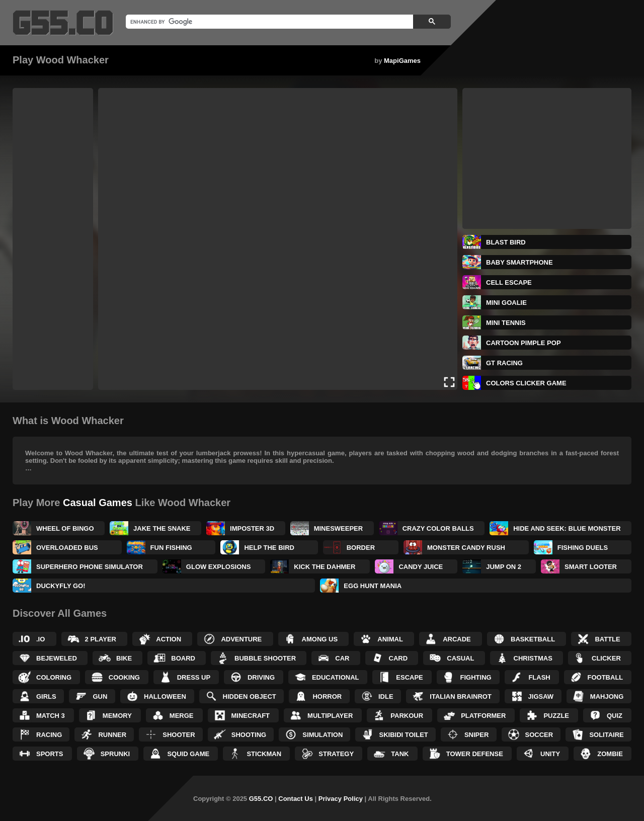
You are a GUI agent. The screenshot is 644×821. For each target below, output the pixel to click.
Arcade (457, 639)
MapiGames (402, 61)
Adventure (241, 639)
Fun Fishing (171, 548)
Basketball (533, 639)
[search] (268, 22)
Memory (117, 716)
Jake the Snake (162, 528)
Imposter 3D (252, 528)
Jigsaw (541, 696)
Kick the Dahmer (325, 567)
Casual (460, 658)
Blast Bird (506, 242)
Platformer (483, 716)
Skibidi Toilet (403, 735)
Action (169, 639)
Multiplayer (330, 716)
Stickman (264, 754)
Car (342, 658)
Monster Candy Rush (466, 548)
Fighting (476, 677)
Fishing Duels (583, 548)
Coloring (54, 677)
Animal (390, 639)
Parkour (407, 716)
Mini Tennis (506, 323)
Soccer (539, 735)
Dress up (194, 677)
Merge (182, 716)
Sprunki (115, 754)
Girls (46, 696)
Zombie (610, 754)
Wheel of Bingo (65, 528)
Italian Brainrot (461, 696)
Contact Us (296, 799)
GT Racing (504, 363)
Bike (124, 658)
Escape (409, 677)
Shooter (179, 735)
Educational (336, 677)
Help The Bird (269, 548)
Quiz (615, 716)
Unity (550, 754)
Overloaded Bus (67, 548)
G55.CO (261, 799)
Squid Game (188, 754)
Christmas (533, 658)
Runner (112, 735)
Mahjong (607, 696)
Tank (400, 754)
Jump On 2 (504, 567)
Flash (539, 677)
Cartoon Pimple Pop (524, 343)
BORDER (361, 548)
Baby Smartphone (519, 262)
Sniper (476, 735)
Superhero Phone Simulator (90, 567)
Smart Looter (591, 567)
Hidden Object (250, 696)
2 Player (101, 639)
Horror (327, 696)
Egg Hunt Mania (373, 586)
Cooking (124, 677)
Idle (386, 696)
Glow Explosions (219, 567)
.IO (41, 639)
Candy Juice (421, 567)
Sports (50, 754)
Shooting (249, 735)
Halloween (165, 696)
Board (183, 658)
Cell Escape (509, 282)
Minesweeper (339, 528)
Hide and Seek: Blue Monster (567, 528)
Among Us (320, 639)
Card (398, 658)
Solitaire (606, 735)
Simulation (323, 735)
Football (606, 677)
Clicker (606, 658)
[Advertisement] (53, 239)
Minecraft (251, 716)
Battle (607, 639)
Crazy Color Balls (438, 528)
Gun (100, 696)
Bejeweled (57, 658)
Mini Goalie (506, 303)
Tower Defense (475, 754)
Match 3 (51, 716)
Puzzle (556, 716)
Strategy (336, 754)
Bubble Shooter (265, 658)
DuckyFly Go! (61, 586)
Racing (49, 735)
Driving (261, 677)
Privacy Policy (341, 799)
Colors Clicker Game (526, 383)
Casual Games (98, 503)
